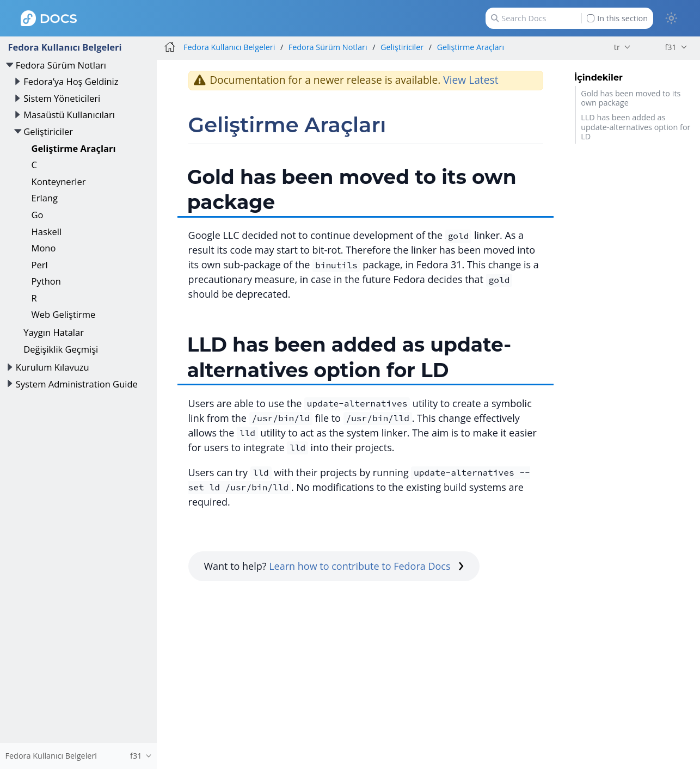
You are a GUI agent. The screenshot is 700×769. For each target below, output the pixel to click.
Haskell (47, 232)
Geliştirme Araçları (74, 148)
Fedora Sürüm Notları (61, 65)
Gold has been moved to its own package (631, 98)
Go (38, 215)
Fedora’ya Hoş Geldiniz (71, 81)
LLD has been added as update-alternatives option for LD (635, 127)
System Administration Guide (77, 384)
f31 (670, 47)
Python (46, 281)
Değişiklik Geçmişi (61, 349)
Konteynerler (59, 182)
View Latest (471, 80)
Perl (40, 265)
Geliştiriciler (48, 131)
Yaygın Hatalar (54, 332)
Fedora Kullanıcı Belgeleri (65, 47)
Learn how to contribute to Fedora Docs (366, 566)
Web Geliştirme (64, 314)
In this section (617, 18)
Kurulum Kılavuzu (53, 367)
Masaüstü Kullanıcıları (69, 115)
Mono (44, 248)
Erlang (45, 198)
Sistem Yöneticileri (62, 98)
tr (617, 47)
